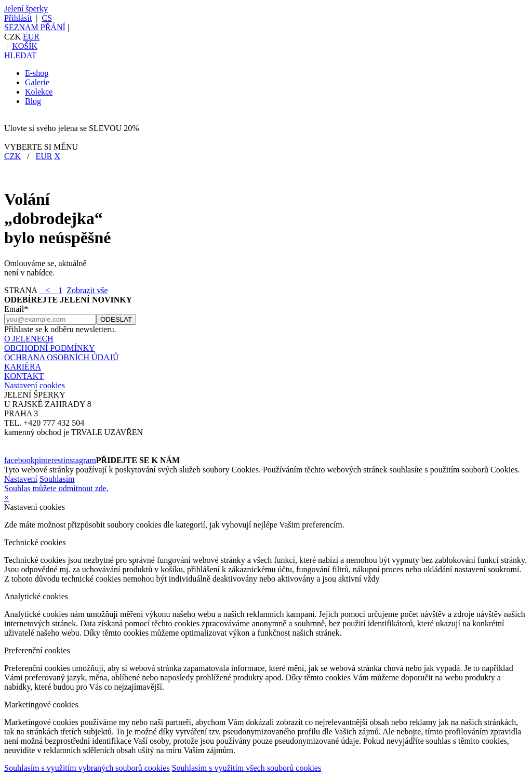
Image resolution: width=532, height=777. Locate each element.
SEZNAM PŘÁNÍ (35, 27)
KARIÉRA (23, 367)
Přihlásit (18, 18)
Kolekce (39, 92)
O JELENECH (29, 339)
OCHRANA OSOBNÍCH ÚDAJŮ (61, 357)
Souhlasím (57, 479)
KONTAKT (24, 376)
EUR (31, 37)
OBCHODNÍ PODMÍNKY (50, 348)
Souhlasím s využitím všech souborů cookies (247, 768)
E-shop (37, 73)
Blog (33, 101)
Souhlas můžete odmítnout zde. (56, 488)
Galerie (37, 82)
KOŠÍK (25, 46)
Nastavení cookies (35, 385)
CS (47, 18)
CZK (12, 156)
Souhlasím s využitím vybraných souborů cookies (87, 768)
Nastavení (21, 479)
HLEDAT (20, 55)
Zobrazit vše (87, 290)
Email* (16, 309)
